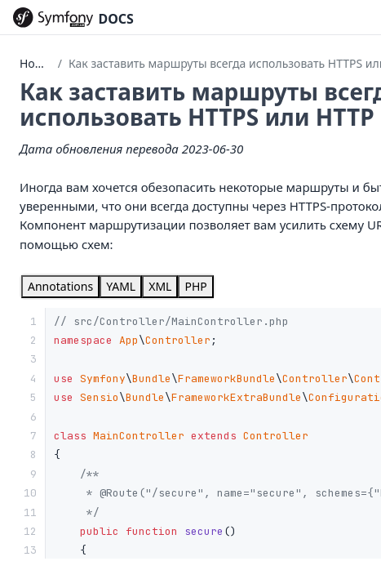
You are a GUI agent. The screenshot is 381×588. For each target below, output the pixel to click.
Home (36, 63)
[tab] (60, 287)
